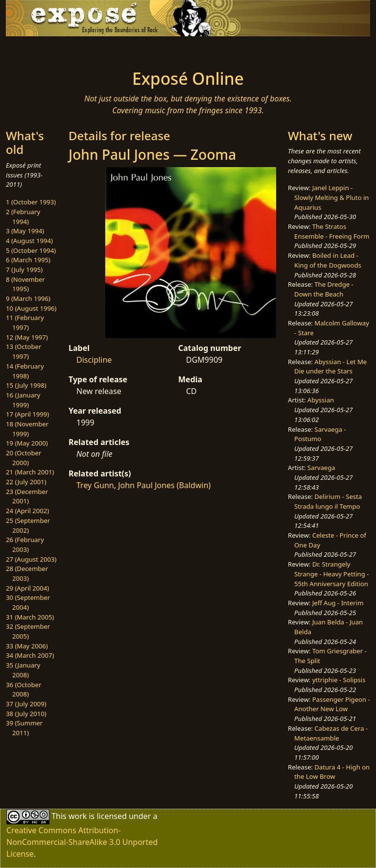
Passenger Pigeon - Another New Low (332, 704)
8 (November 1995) (25, 284)
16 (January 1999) (23, 400)
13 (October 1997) (23, 351)
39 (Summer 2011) (24, 728)
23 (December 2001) (27, 496)
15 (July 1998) (26, 385)
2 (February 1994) (23, 217)
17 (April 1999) (27, 414)
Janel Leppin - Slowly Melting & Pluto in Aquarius (331, 197)
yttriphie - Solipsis (339, 680)
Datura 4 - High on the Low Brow (332, 772)
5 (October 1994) (31, 250)
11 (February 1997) (25, 322)
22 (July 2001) (26, 482)
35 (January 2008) (23, 670)
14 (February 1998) (25, 371)
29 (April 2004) (27, 588)
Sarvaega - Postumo (320, 434)
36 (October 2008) (23, 690)
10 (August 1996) (31, 308)
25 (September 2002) (28, 525)
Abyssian (321, 400)
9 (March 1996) (28, 298)
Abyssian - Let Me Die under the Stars (330, 367)
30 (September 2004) (28, 602)
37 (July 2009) (26, 704)
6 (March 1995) (28, 260)
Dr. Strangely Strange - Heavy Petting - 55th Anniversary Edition (331, 574)
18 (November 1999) (27, 429)
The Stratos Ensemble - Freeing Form (332, 231)
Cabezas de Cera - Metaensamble (331, 733)
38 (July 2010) (26, 714)
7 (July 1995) (24, 270)
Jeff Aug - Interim (338, 603)
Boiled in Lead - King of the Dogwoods (328, 260)
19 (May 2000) (27, 443)
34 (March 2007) (30, 655)
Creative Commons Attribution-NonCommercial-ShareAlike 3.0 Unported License (82, 842)
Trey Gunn (95, 485)
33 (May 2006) (27, 646)
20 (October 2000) (23, 458)
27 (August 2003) (31, 559)
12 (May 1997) (27, 337)
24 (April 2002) (27, 511)
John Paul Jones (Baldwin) (164, 485)
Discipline (94, 360)
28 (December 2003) (27, 573)
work (78, 816)
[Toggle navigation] (37, 50)
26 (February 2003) (25, 545)
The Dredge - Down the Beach (324, 289)
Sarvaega (321, 468)
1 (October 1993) (31, 202)
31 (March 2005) (30, 617)
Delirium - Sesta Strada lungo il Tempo (328, 501)
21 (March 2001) (30, 472)
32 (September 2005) (28, 631)
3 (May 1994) (25, 231)
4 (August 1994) (29, 241)
